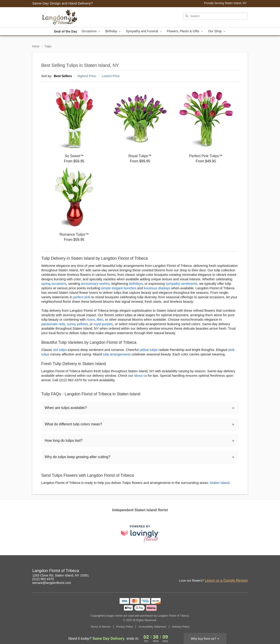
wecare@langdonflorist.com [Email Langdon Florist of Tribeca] (52, 583)
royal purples (103, 324)
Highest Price (87, 76)
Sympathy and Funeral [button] (144, 31)
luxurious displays (157, 288)
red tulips (60, 350)
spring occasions (54, 284)
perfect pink (82, 297)
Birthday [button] (113, 31)
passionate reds (53, 324)
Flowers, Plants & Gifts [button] (185, 31)
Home (36, 46)
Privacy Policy (125, 627)
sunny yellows (77, 324)
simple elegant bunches (119, 288)
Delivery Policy (181, 627)
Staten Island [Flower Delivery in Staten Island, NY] (220, 483)
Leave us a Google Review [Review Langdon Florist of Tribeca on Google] (226, 580)
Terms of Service (100, 627)
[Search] (215, 16)
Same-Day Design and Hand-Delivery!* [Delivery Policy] (63, 3)
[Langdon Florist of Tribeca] (65, 17)
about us (141, 375)
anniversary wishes (95, 284)
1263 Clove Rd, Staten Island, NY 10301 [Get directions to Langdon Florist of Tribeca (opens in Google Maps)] (61, 575)
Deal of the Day (65, 31)
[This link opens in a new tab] (140, 534)
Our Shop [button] (217, 31)
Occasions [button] (91, 31)
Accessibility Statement (152, 627)
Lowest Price (111, 76)
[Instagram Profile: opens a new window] (225, 571)
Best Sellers (63, 76)
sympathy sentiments (182, 284)
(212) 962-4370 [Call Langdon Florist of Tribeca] (43, 579)
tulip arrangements (117, 354)
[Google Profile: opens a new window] (245, 571)
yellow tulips (149, 350)
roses (91, 319)
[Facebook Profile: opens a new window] (235, 571)
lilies (100, 319)
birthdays (136, 284)
